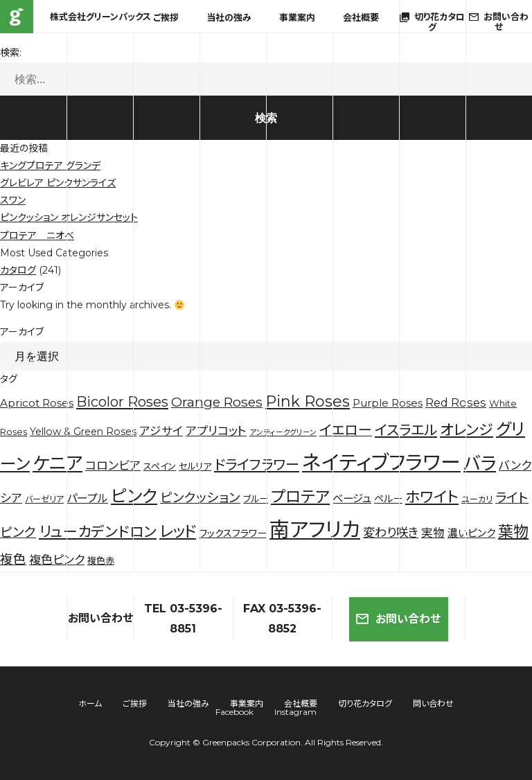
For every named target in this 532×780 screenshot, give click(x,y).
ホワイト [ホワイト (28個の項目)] (432, 497)
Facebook (234, 712)
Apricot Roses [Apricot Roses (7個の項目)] (37, 403)
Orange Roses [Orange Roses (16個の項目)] (217, 402)
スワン (13, 200)
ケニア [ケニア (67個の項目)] (57, 463)
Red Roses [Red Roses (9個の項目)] (456, 402)
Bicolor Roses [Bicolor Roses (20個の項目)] (122, 402)
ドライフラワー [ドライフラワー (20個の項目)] (257, 465)
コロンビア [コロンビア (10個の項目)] (113, 466)
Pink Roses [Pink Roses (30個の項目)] (308, 401)
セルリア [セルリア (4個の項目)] (195, 466)
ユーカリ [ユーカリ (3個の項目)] (477, 499)
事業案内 (297, 18)
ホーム (90, 703)
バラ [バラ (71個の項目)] (480, 463)
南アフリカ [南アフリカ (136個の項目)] (315, 530)
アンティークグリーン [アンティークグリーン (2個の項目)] (283, 433)
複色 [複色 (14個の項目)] (13, 559)
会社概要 (361, 18)
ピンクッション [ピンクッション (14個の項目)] (200, 498)
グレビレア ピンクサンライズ (58, 183)
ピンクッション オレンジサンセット (69, 218)
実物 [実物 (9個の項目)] (433, 533)
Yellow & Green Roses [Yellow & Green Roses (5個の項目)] (83, 432)
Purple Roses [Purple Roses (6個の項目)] (388, 403)
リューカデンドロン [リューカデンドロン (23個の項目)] (98, 532)
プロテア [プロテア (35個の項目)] (300, 497)
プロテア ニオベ (37, 236)
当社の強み (229, 18)
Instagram (295, 712)
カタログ (18, 270)
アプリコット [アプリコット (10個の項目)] (216, 431)
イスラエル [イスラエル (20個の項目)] (406, 430)
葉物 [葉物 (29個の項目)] (513, 531)
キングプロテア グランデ (50, 166)
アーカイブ (22, 332)
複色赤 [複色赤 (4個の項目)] (101, 560)
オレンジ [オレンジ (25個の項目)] (467, 430)
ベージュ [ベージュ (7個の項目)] (352, 498)
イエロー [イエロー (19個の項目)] (346, 430)
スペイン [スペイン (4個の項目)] (160, 466)
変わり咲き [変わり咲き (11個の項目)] (391, 532)
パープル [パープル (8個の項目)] (87, 498)
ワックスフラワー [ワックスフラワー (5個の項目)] (233, 533)
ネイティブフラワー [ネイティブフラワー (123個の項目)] (381, 462)
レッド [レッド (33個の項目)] (178, 531)
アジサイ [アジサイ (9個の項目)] (161, 431)
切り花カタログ (365, 703)
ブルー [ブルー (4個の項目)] (256, 499)
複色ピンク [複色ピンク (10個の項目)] (57, 560)
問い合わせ (433, 703)
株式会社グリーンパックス (17, 17)
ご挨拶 (166, 18)
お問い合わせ (398, 619)
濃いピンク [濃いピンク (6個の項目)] (471, 533)
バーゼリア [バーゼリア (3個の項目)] (44, 499)
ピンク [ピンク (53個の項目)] (134, 496)
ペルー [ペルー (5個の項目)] (388, 499)
